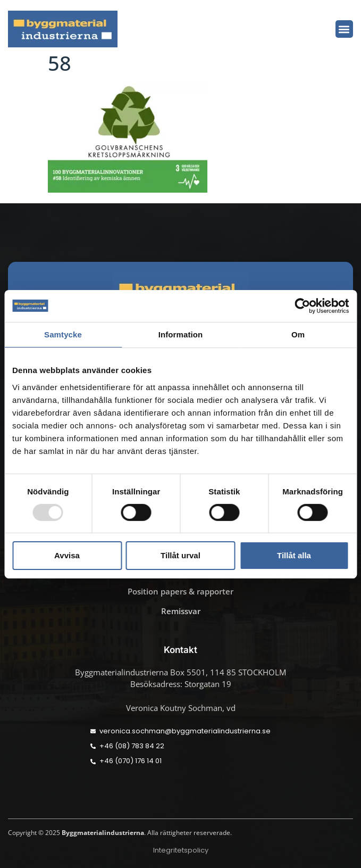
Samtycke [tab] (63, 334)
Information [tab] (181, 334)
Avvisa (67, 555)
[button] (344, 29)
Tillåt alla (294, 555)
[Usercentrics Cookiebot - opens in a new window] (302, 305)
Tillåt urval (180, 555)
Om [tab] (298, 334)
